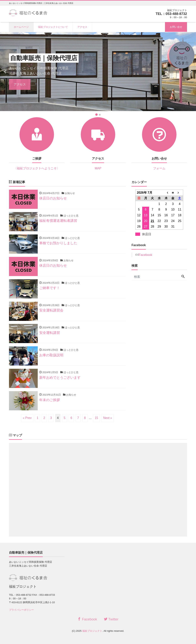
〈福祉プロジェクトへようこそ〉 (37, 168)
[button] (5, 72)
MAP (98, 168)
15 (96, 418)
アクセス (82, 27)
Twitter (111, 619)
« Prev (27, 418)
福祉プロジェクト (92, 631)
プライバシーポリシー (21, 610)
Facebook (145, 255)
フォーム (159, 168)
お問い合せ (176, 27)
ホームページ (21, 27)
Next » (108, 418)
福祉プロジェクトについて (53, 27)
